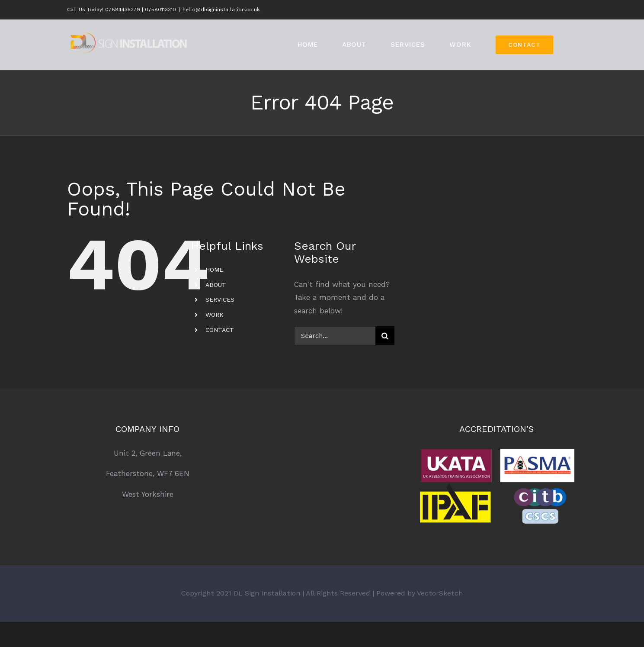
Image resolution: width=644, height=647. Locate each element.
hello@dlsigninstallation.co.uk (221, 10)
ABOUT (216, 285)
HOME (214, 270)
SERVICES (220, 299)
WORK (215, 315)
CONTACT (220, 330)
